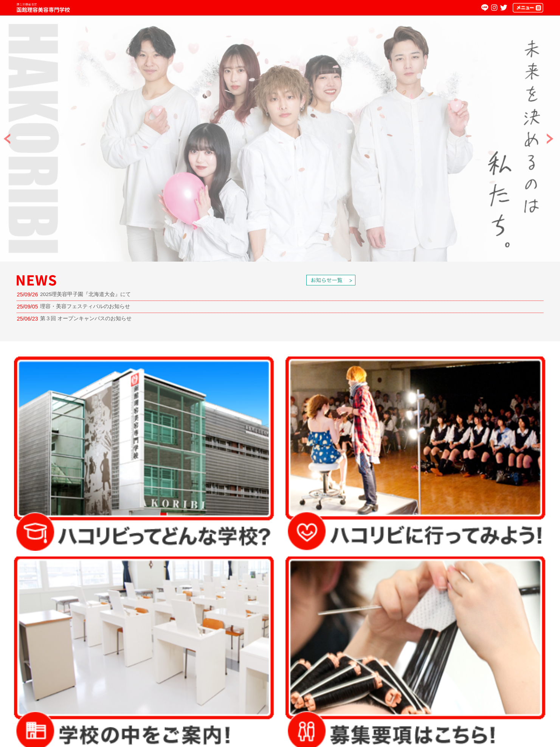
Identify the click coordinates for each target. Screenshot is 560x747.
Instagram (494, 8)
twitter (504, 8)
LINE (485, 8)
